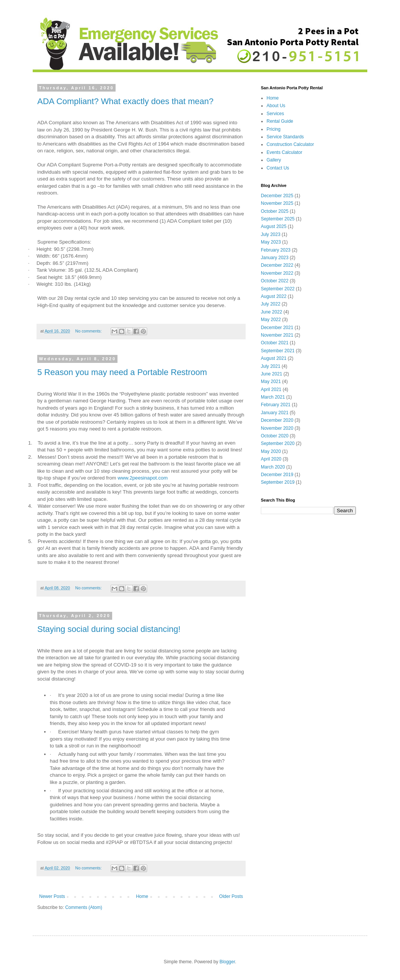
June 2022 (271, 312)
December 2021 (277, 328)
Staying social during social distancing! (109, 629)
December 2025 (277, 196)
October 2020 (275, 436)
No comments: (89, 331)
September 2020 (278, 443)
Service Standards (285, 137)
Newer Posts (52, 896)
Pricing (274, 129)
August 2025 (274, 226)
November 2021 (277, 335)
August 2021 (274, 358)
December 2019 (277, 475)
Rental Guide (280, 121)
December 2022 (277, 265)
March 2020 (273, 467)
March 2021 (273, 397)
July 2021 (271, 366)
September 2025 (278, 219)
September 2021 (278, 351)
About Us (276, 106)
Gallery (274, 160)
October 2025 (275, 211)
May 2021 (271, 382)
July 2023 (271, 234)
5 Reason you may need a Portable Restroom (122, 372)
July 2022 (271, 304)
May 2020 (271, 451)
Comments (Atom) (83, 907)
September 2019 (278, 482)
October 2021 (275, 343)
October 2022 (275, 281)
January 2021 (275, 413)
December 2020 (277, 420)
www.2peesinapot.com (143, 478)
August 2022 (274, 296)
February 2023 (276, 250)
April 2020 (271, 459)
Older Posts (231, 896)
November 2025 (277, 203)
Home (142, 896)
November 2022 (277, 273)
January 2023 (275, 258)
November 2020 (277, 428)
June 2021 (271, 374)
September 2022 (278, 289)
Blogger (227, 962)
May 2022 (271, 320)
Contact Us (278, 168)
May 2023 (271, 242)
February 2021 (276, 405)
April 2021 (271, 389)
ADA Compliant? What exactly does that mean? (125, 101)
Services (275, 114)
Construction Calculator (290, 144)
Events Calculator (284, 152)
